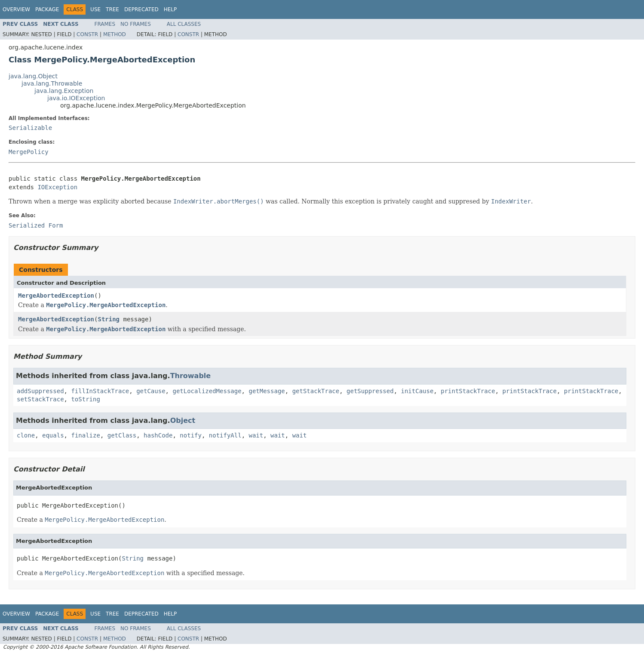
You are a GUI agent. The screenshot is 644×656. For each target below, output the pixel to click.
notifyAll (225, 435)
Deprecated (141, 9)
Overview (16, 9)
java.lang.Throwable (52, 83)
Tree (112, 9)
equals (53, 435)
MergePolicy (29, 152)
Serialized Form (36, 225)
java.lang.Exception (64, 91)
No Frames (136, 24)
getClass (122, 435)
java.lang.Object (33, 76)
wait (256, 435)
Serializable (30, 128)
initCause (417, 391)
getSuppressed (370, 391)
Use (95, 9)
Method (115, 34)
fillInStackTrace (100, 391)
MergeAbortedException (56, 296)
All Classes (184, 24)
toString (85, 399)
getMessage (267, 391)
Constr (87, 34)
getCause (151, 391)
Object (183, 420)
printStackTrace (468, 391)
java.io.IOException (76, 98)
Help (170, 9)
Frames (105, 24)
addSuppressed (40, 391)
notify (191, 435)
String (109, 319)
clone (26, 435)
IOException (57, 187)
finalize (85, 435)
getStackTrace (316, 391)
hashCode (158, 435)
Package (47, 9)
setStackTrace (40, 399)
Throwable (191, 376)
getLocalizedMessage (207, 391)
